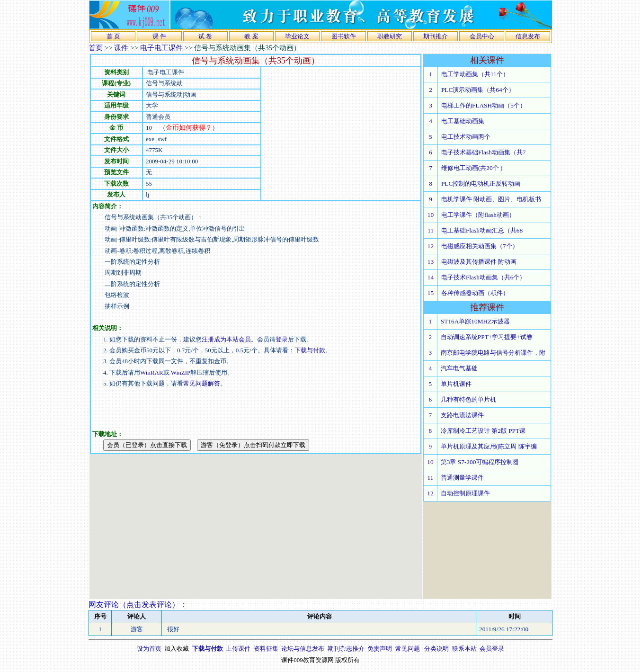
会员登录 (492, 649)
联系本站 (464, 649)
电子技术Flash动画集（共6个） (484, 277)
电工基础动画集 (463, 121)
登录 (282, 339)
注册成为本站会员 (226, 339)
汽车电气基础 (459, 368)
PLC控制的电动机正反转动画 (481, 184)
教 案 (251, 36)
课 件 (159, 36)
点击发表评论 (149, 605)
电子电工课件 (161, 48)
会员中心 (482, 36)
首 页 (113, 36)
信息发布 (528, 36)
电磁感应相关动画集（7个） (480, 246)
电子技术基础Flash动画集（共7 (484, 152)
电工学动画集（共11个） (475, 74)
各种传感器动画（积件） (475, 293)
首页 (96, 48)
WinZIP (180, 372)
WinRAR (152, 372)
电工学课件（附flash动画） (478, 215)
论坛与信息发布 (303, 649)
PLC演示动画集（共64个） (478, 90)
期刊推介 (436, 36)
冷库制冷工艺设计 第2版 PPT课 (483, 431)
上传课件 (238, 649)
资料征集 (266, 649)
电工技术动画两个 (466, 137)
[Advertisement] (341, 134)
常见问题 (408, 649)
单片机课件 (456, 384)
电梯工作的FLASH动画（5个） (484, 105)
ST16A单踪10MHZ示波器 (475, 321)
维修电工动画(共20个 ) (472, 168)
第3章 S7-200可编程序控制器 (480, 462)
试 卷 (205, 36)
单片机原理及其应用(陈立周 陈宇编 (489, 446)
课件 (121, 48)
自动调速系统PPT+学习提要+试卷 (487, 337)
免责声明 (380, 649)
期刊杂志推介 (346, 649)
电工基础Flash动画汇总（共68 (482, 230)
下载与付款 (310, 350)
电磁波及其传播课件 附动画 (479, 262)
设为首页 (149, 649)
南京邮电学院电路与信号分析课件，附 (493, 353)
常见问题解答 (202, 383)
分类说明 (436, 649)
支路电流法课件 (462, 415)
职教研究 (390, 36)
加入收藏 (177, 649)
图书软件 (344, 36)
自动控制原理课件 (465, 493)
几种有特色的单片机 (468, 399)
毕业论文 (297, 36)
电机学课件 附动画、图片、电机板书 (491, 199)
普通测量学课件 (462, 478)
